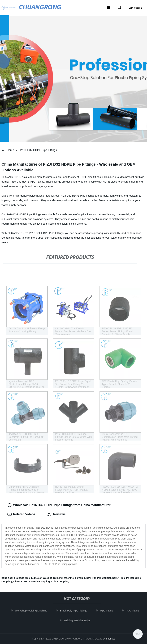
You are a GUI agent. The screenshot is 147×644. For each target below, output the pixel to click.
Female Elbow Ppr (85, 578)
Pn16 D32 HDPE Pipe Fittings (38, 150)
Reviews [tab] (57, 514)
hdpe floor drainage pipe (16, 578)
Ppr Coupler (104, 578)
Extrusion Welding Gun (45, 578)
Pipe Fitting (110, 611)
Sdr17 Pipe (119, 578)
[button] (108, 8)
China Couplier (60, 582)
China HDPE (20, 582)
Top (138, 635)
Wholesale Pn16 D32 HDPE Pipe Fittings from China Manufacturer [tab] (59, 505)
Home (10, 150)
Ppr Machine (66, 578)
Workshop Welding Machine (34, 611)
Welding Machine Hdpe (80, 620)
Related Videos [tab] (21, 514)
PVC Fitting (136, 611)
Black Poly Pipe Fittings (77, 611)
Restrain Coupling (39, 582)
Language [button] (135, 8)
